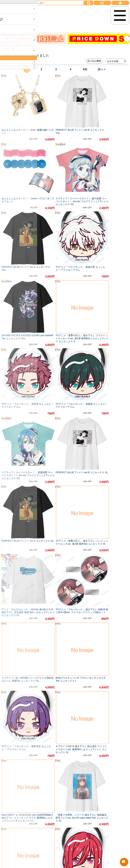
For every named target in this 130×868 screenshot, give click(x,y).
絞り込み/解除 (94, 61)
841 (85, 69)
